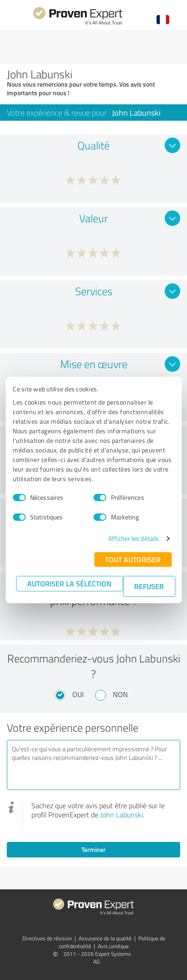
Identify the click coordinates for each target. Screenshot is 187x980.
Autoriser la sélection (69, 583)
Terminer (93, 849)
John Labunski (121, 815)
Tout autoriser (133, 559)
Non (120, 694)
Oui (78, 694)
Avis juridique (113, 946)
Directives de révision (47, 938)
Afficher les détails (134, 538)
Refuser (149, 586)
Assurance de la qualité (105, 938)
